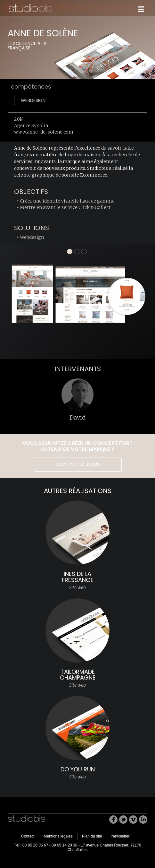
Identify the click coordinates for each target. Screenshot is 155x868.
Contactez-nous (78, 464)
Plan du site (92, 836)
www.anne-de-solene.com (44, 132)
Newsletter (121, 836)
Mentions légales (58, 836)
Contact (28, 836)
